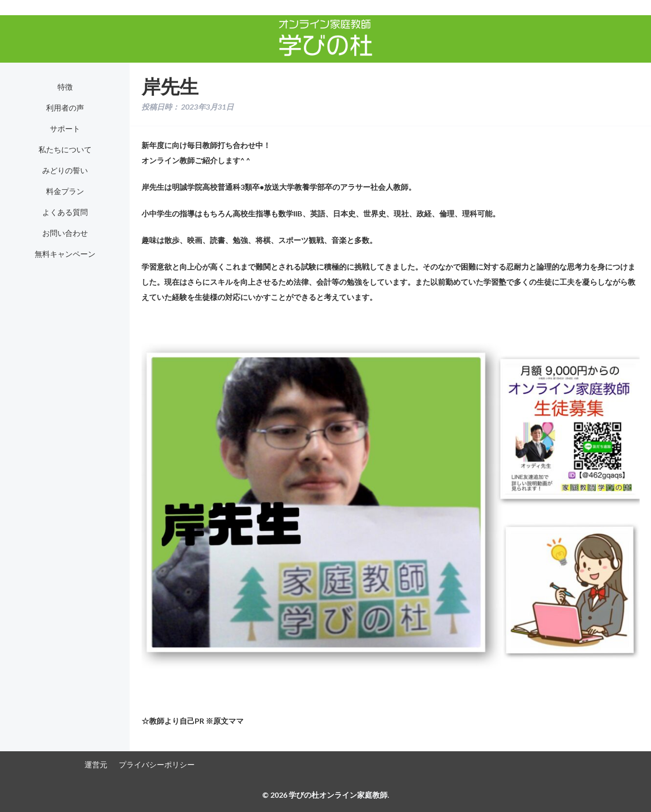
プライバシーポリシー (157, 764)
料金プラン (65, 191)
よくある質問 (65, 212)
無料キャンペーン (65, 254)
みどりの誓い (65, 170)
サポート (65, 128)
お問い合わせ (65, 233)
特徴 (65, 87)
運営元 (96, 764)
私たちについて (65, 149)
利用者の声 (65, 107)
